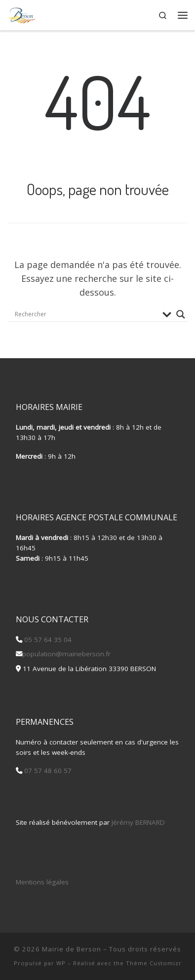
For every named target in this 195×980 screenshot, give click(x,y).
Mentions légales (42, 882)
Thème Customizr (154, 963)
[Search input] (86, 314)
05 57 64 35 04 (47, 640)
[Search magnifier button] (181, 314)
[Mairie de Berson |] (22, 14)
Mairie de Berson (72, 949)
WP (61, 963)
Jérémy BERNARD (138, 822)
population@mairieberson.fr (66, 654)
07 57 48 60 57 (47, 771)
